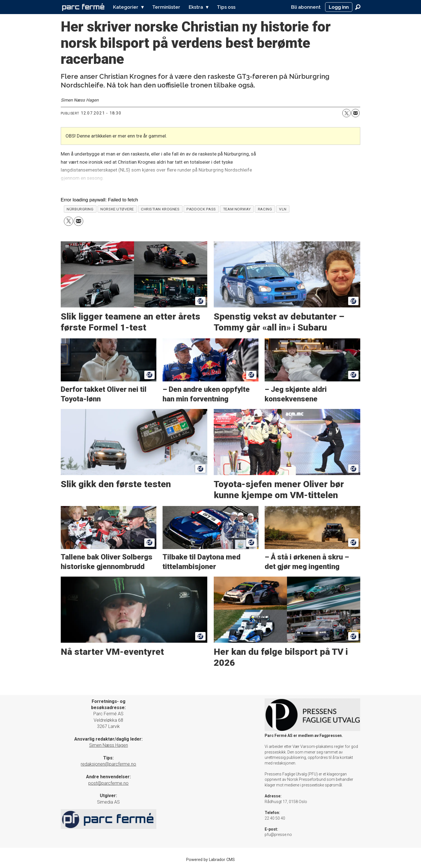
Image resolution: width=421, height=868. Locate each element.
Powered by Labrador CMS (210, 860)
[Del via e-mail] (355, 113)
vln (283, 209)
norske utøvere (117, 209)
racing (265, 209)
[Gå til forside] (83, 7)
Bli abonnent (306, 7)
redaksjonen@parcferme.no (108, 764)
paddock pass (201, 209)
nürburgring (80, 209)
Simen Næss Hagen (109, 745)
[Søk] (358, 7)
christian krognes (160, 209)
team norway (237, 209)
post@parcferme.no (108, 783)
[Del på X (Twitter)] (346, 113)
